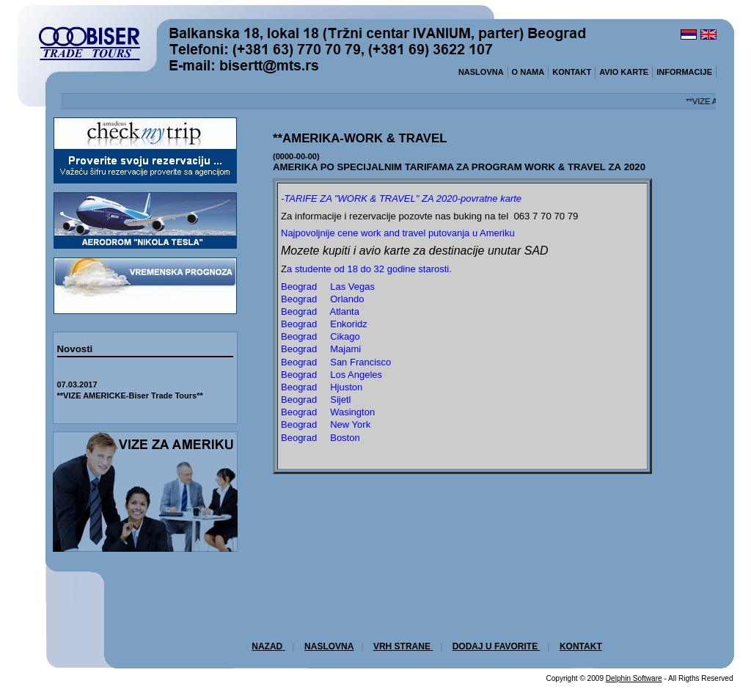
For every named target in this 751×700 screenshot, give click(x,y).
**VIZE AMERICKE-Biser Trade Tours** (130, 395)
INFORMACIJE (684, 72)
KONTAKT (572, 72)
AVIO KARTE (624, 72)
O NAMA (528, 72)
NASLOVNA (481, 72)
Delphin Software (634, 678)
